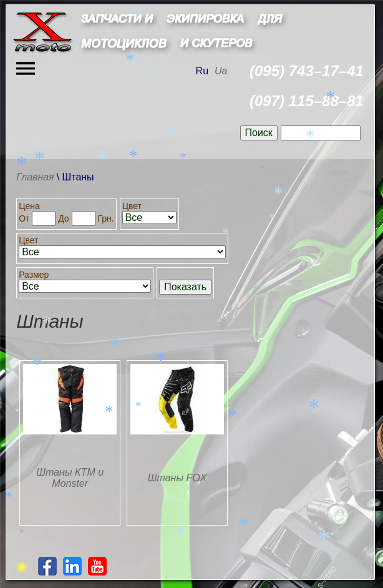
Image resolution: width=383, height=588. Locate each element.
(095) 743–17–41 (307, 71)
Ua (221, 71)
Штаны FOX (177, 478)
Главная (35, 177)
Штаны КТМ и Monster (70, 478)
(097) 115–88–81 (307, 101)
